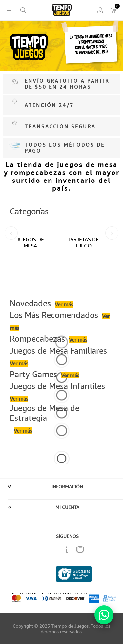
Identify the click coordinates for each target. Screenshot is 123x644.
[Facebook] (68, 549)
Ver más (64, 304)
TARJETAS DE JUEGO (83, 242)
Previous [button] (11, 233)
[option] (35, 266)
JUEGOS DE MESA (30, 242)
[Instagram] (80, 549)
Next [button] (112, 233)
